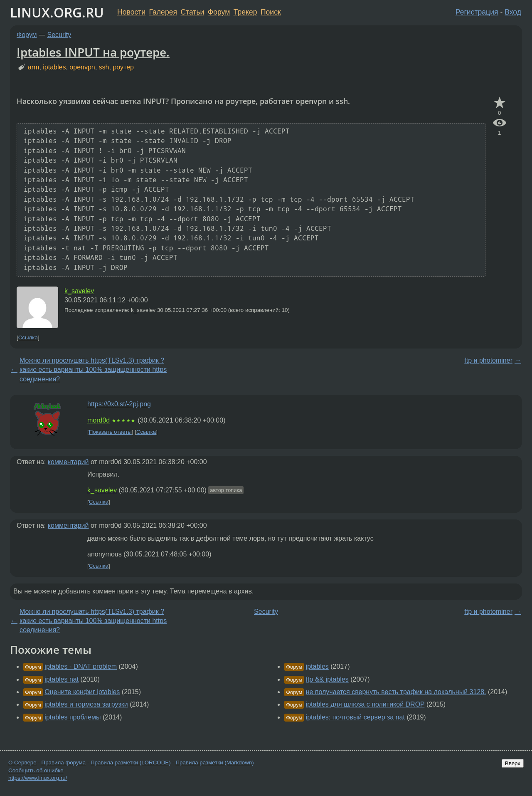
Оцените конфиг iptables (82, 692)
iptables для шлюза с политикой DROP (365, 704)
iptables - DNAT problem (81, 666)
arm (34, 67)
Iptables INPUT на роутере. (93, 52)
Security (59, 35)
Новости (131, 12)
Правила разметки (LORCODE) (131, 763)
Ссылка (28, 337)
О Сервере (22, 763)
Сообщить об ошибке (36, 770)
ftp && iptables (327, 679)
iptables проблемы (73, 717)
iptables (54, 67)
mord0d (99, 420)
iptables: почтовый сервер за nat (355, 717)
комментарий (68, 462)
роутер (123, 67)
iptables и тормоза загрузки (86, 704)
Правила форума (64, 763)
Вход (513, 12)
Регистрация (477, 12)
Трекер (245, 12)
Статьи (192, 12)
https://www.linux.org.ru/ (38, 778)
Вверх (513, 763)
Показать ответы (110, 432)
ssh (104, 67)
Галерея (163, 12)
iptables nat (62, 679)
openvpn (82, 67)
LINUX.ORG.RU (57, 12)
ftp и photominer (488, 360)
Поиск (271, 12)
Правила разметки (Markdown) (214, 763)
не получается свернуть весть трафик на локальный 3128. (396, 692)
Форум (219, 12)
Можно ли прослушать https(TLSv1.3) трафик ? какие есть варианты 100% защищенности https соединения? (93, 370)
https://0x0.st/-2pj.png (119, 404)
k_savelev (79, 291)
